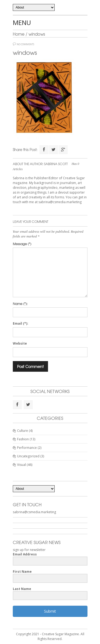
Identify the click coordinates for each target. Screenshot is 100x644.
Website (20, 343)
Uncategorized (28, 456)
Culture (23, 431)
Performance (27, 448)
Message (22, 244)
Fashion (23, 439)
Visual (21, 465)
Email (21, 323)
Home (19, 34)
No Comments (25, 44)
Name (20, 304)
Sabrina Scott (56, 164)
